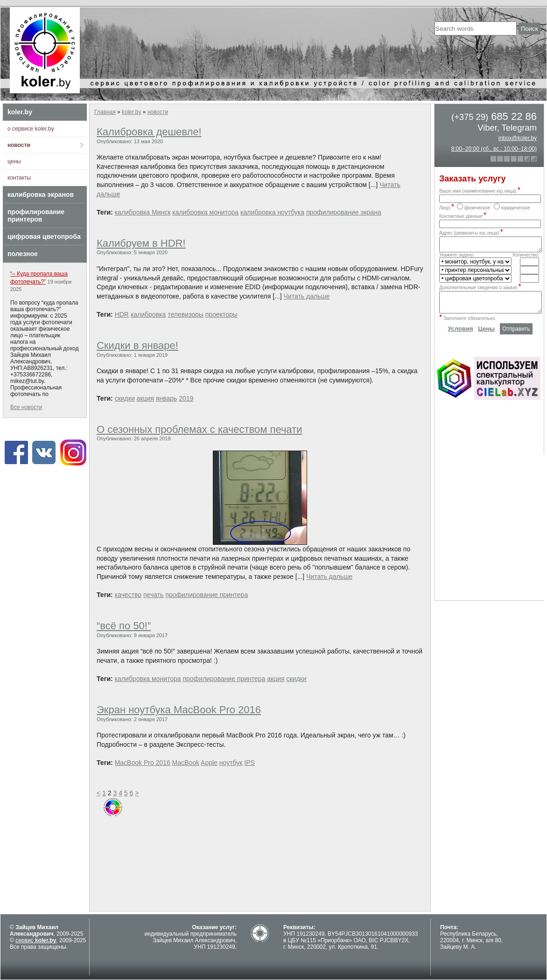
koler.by (20, 112)
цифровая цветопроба (44, 236)
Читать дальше (307, 296)
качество (128, 595)
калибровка (148, 314)
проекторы (221, 314)
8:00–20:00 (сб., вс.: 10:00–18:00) (494, 149)
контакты (19, 178)
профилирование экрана (344, 212)
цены (14, 161)
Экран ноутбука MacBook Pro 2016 (179, 710)
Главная (105, 112)
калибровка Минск (143, 212)
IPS (249, 763)
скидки (125, 398)
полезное (23, 254)
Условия (460, 336)
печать (153, 595)
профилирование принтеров (36, 215)
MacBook (186, 763)
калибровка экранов (41, 195)
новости (19, 145)
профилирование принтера (207, 595)
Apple (209, 763)
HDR (122, 314)
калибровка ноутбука (272, 212)
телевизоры (186, 314)
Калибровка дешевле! (149, 132)
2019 (186, 398)
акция (145, 398)
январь (166, 398)
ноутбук (231, 763)
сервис (36, 940)
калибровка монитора (205, 212)
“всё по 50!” (124, 626)
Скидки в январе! (137, 345)
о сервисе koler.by (31, 129)
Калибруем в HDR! (141, 243)
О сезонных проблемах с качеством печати (199, 429)
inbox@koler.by (518, 138)
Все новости (26, 407)
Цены (486, 336)
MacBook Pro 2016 (143, 763)
